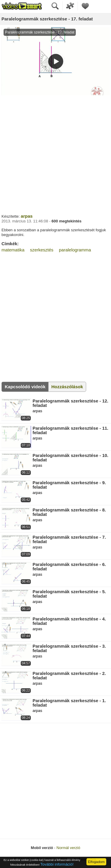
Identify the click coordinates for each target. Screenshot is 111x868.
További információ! (57, 864)
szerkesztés (42, 250)
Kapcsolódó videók (25, 387)
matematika (13, 250)
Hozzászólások (67, 387)
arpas (27, 216)
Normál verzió (68, 848)
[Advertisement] (55, 154)
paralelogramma (75, 250)
